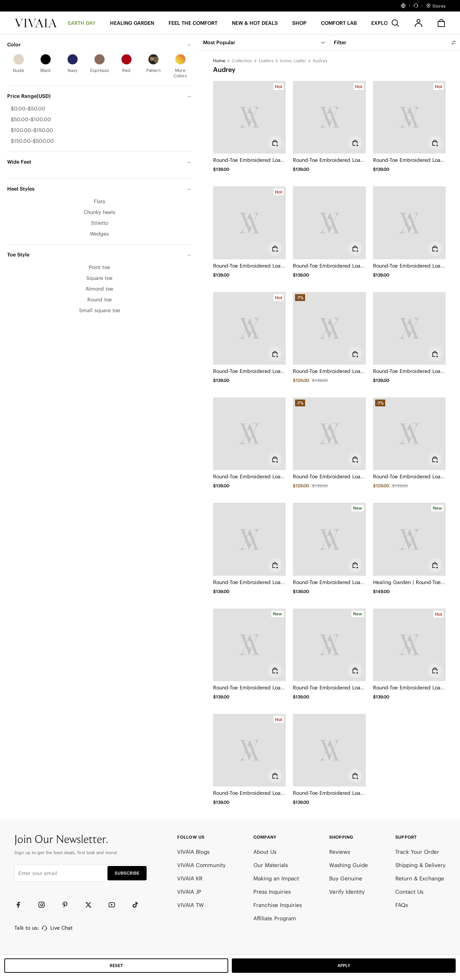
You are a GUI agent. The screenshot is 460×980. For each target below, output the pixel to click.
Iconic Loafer (293, 61)
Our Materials (271, 865)
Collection (242, 61)
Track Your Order (417, 852)
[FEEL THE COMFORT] (193, 25)
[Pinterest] (68, 905)
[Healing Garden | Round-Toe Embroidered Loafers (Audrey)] (409, 539)
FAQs (402, 905)
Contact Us (409, 892)
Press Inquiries (272, 892)
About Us (265, 852)
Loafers (266, 61)
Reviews (340, 852)
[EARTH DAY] (82, 25)
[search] (395, 23)
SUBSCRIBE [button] (127, 873)
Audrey (320, 61)
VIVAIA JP (189, 892)
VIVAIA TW (190, 905)
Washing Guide (349, 865)
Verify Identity (347, 892)
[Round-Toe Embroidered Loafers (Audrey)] (249, 117)
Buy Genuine (346, 878)
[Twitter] (92, 905)
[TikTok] (138, 905)
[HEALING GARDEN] (132, 25)
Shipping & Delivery (420, 865)
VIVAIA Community (201, 865)
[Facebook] (22, 905)
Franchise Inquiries (278, 905)
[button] (255, 25)
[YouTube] (115, 905)
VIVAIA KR (190, 878)
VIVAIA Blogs (193, 852)
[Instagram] (45, 905)
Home (219, 61)
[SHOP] (299, 25)
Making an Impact (276, 878)
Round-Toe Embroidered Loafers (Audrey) (262, 160)
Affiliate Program (275, 918)
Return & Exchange (420, 878)
